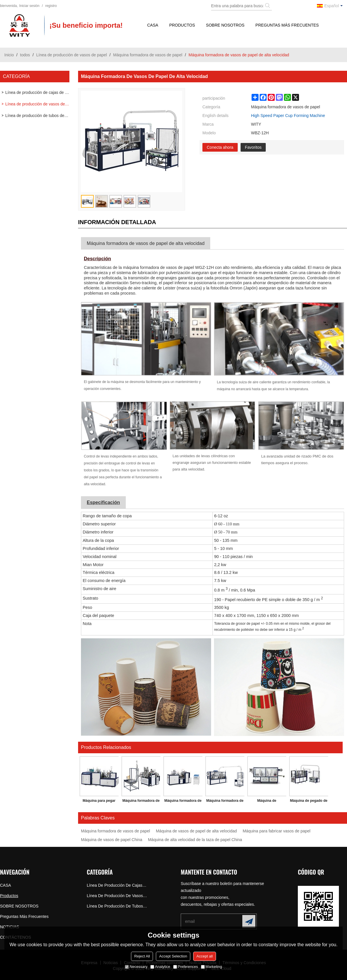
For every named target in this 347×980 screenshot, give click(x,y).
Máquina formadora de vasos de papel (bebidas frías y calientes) (183, 802)
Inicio (9, 55)
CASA (153, 25)
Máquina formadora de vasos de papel (148, 55)
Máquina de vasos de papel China (112, 840)
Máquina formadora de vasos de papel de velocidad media (141, 802)
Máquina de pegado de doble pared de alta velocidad (309, 802)
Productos (182, 25)
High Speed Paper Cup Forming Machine (288, 116)
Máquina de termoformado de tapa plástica (267, 802)
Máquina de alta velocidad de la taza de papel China (195, 840)
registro (51, 6)
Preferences (186, 967)
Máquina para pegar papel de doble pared (99, 802)
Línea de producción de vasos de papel (71, 55)
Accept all (204, 956)
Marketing (212, 967)
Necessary (136, 967)
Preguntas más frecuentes (287, 25)
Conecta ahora (220, 147)
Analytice (160, 967)
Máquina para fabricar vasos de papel (276, 831)
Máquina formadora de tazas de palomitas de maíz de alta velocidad (225, 802)
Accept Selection (173, 956)
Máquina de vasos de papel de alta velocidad (196, 831)
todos (25, 55)
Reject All (142, 956)
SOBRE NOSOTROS (225, 25)
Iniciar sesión (29, 6)
